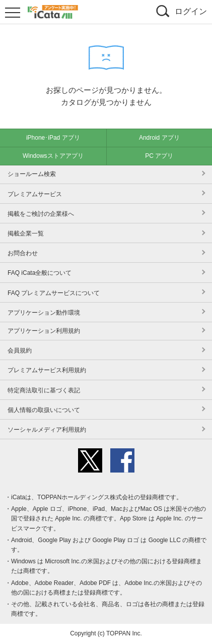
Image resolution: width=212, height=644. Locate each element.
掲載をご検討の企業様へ (41, 214)
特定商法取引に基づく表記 (44, 390)
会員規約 (20, 350)
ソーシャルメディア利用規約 (47, 430)
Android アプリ (159, 138)
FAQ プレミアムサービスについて (54, 293)
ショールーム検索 (32, 174)
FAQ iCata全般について (40, 273)
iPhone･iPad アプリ (53, 138)
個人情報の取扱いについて (44, 410)
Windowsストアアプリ (53, 156)
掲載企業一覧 (26, 233)
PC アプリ (159, 156)
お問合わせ (23, 253)
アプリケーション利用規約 (44, 331)
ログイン (191, 11)
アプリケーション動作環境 (44, 313)
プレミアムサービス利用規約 (47, 370)
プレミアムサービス (35, 194)
